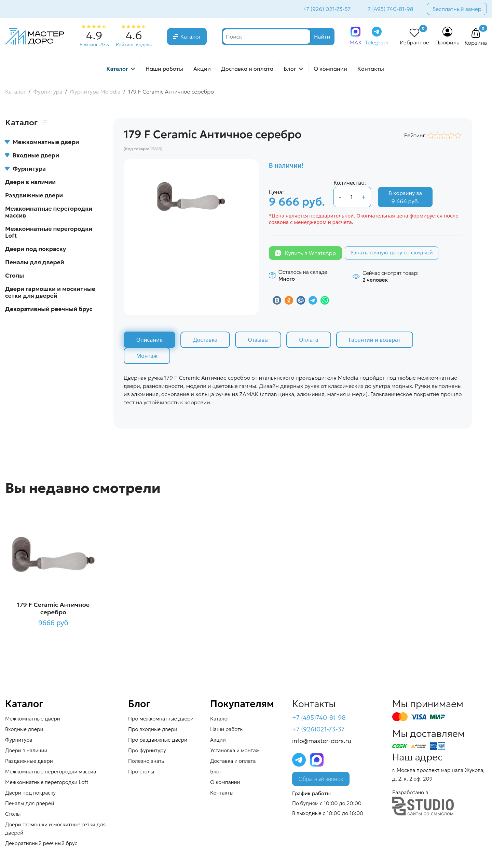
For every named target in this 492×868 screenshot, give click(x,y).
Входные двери (32, 155)
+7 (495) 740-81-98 (389, 9)
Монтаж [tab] (147, 356)
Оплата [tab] (309, 340)
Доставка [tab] (205, 340)
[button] (476, 33)
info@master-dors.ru (322, 741)
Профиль (447, 42)
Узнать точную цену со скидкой (392, 252)
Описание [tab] (149, 340)
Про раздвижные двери (158, 740)
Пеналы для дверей (35, 262)
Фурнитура (25, 169)
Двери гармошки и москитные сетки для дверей (50, 292)
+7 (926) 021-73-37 (327, 9)
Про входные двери (153, 729)
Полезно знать (146, 761)
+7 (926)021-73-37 (318, 729)
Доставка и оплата (247, 69)
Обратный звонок (321, 779)
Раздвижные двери (34, 195)
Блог (290, 69)
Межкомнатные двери (42, 142)
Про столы (141, 772)
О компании (330, 69)
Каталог (191, 37)
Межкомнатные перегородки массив (49, 212)
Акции (202, 69)
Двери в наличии (30, 182)
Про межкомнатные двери (161, 719)
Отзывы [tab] (258, 340)
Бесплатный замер (457, 9)
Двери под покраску (36, 249)
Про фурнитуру (147, 750)
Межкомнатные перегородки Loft (49, 232)
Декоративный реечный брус (49, 309)
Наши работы (164, 69)
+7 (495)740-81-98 (319, 718)
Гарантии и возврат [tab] (375, 340)
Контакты (371, 69)
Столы (15, 276)
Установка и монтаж (235, 750)
